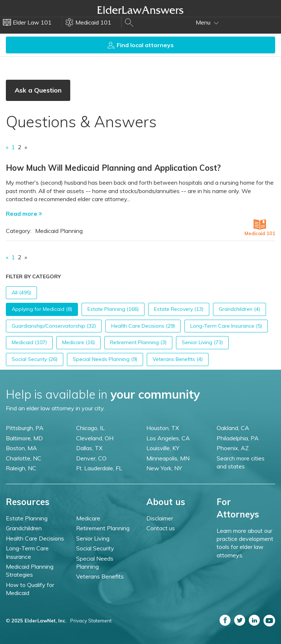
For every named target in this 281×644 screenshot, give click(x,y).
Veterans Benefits (100, 576)
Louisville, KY (163, 448)
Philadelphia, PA (238, 438)
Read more (24, 214)
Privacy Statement (91, 621)
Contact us (161, 528)
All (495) (21, 293)
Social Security (95, 548)
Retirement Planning (103, 528)
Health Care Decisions (35, 538)
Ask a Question (38, 90)
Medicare (88, 518)
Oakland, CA (233, 428)
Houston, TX (163, 428)
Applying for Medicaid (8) (42, 309)
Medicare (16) (78, 342)
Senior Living (93, 538)
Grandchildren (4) (239, 309)
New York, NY (164, 468)
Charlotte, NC (24, 458)
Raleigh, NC (21, 468)
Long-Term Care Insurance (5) (226, 326)
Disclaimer (160, 518)
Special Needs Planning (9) (105, 359)
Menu (207, 22)
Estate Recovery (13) (179, 309)
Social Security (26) (35, 359)
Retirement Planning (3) (138, 342)
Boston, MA (21, 448)
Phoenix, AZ (233, 448)
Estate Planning (27, 518)
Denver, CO (91, 458)
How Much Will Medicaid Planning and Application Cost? (113, 168)
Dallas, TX (89, 448)
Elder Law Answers (140, 10)
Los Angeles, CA (168, 438)
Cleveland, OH (95, 438)
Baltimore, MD (24, 438)
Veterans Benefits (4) (178, 359)
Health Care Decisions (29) (143, 326)
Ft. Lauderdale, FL (99, 468)
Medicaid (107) (29, 342)
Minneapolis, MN (168, 458)
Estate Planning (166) (113, 309)
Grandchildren (24, 528)
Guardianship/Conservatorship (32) (54, 326)
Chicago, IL (90, 428)
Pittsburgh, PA (25, 428)
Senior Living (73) (202, 342)
